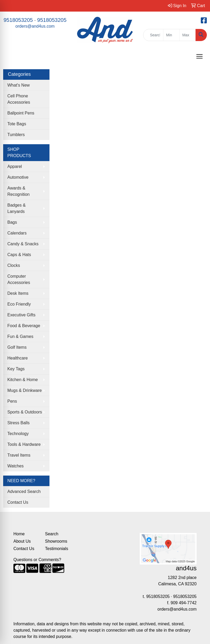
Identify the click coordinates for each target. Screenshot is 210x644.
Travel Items (19, 455)
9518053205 (18, 20)
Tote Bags (17, 124)
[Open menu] (199, 56)
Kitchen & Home (23, 380)
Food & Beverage (24, 326)
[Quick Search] (153, 35)
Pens (12, 401)
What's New (19, 85)
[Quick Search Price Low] (171, 35)
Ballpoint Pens (21, 113)
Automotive (18, 177)
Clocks (14, 265)
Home (19, 534)
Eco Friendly (19, 304)
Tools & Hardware (24, 444)
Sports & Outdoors (25, 412)
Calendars (17, 233)
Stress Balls (18, 423)
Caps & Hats (19, 255)
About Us (22, 541)
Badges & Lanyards (16, 208)
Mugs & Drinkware (25, 390)
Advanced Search (24, 491)
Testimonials (57, 549)
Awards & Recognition (19, 191)
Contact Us (18, 502)
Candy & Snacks (23, 244)
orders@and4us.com (35, 26)
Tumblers (16, 135)
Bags (12, 222)
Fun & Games (20, 336)
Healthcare (17, 358)
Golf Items (17, 347)
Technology (18, 434)
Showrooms (56, 541)
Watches (16, 466)
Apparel (15, 166)
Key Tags (16, 369)
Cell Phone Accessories (19, 99)
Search (52, 534)
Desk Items (18, 293)
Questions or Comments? (37, 560)
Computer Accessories (19, 279)
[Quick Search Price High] (188, 35)
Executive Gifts (21, 315)
